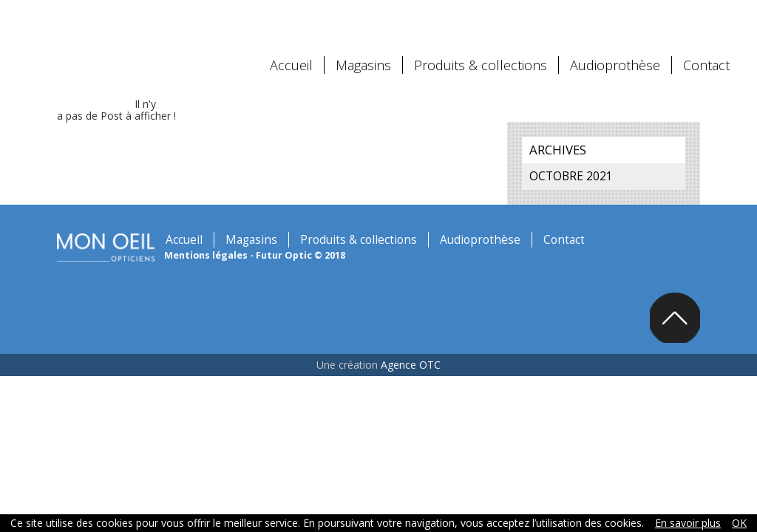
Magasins (363, 55)
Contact (706, 55)
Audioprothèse (615, 55)
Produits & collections (481, 55)
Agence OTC (411, 357)
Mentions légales (165, 246)
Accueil (291, 55)
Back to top (714, 308)
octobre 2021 (587, 167)
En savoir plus (688, 523)
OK (739, 523)
